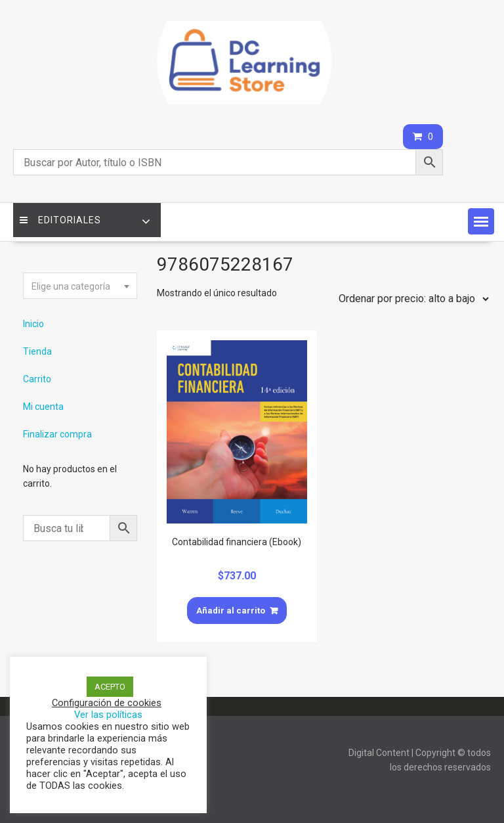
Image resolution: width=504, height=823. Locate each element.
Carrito (37, 379)
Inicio (33, 324)
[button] (481, 221)
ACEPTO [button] (110, 687)
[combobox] (80, 286)
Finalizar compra (57, 434)
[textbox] (80, 286)
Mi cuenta (43, 407)
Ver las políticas (108, 715)
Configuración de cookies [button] (107, 703)
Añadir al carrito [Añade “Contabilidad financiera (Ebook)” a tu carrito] (231, 611)
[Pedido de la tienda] (411, 299)
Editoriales (60, 220)
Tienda (37, 351)
